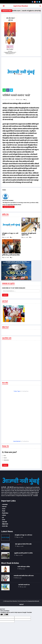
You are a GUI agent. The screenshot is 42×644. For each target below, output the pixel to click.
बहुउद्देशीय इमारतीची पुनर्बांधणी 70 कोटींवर (23, 553)
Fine (4, 456)
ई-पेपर (4, 520)
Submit (5, 295)
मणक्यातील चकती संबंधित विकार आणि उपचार (24, 576)
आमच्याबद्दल (5, 504)
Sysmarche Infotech (34, 601)
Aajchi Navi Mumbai (21, 6)
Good (4, 458)
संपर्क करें (21, 605)
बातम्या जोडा (5, 526)
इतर (3, 518)
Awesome (5, 460)
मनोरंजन (4, 515)
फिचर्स (4, 511)
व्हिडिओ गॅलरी (5, 524)
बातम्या (4, 509)
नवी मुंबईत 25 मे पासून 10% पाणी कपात (23, 535)
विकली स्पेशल (5, 513)
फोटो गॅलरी (4, 522)
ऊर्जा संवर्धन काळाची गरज (24, 585)
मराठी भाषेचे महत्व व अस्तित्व (24, 567)
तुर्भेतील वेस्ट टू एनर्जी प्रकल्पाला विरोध (11, 255)
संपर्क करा (4, 507)
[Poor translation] (6, 615)
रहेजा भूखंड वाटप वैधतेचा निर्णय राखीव (23, 544)
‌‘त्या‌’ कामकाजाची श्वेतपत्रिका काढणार (20, 11)
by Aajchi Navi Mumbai (9, 99)
